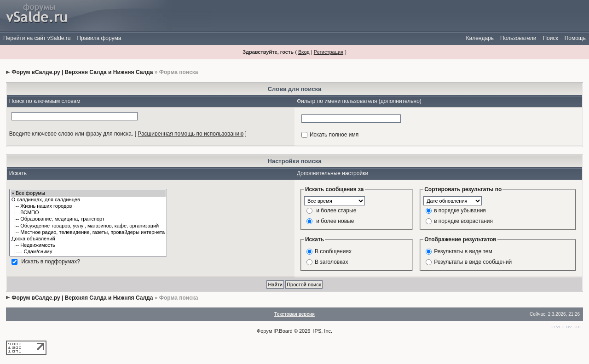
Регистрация (329, 52)
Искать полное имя (334, 135)
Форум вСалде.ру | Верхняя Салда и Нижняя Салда (82, 72)
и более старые (336, 210)
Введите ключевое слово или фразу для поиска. (71, 134)
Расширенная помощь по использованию (191, 134)
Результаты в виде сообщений (473, 262)
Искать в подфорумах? (51, 262)
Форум (264, 331)
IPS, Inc (322, 331)
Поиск (550, 38)
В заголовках (331, 262)
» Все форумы (88, 193)
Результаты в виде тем (463, 251)
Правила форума (99, 38)
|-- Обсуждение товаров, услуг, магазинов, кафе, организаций (88, 226)
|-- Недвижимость (88, 245)
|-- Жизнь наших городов (88, 206)
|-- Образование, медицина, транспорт (88, 219)
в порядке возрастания (463, 221)
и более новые (335, 221)
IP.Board (283, 331)
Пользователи (518, 38)
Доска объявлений (88, 239)
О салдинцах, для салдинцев (88, 200)
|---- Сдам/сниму (88, 252)
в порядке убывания (460, 210)
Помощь (575, 38)
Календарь (480, 38)
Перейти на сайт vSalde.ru (37, 38)
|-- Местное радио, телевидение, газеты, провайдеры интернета (88, 233)
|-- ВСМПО (88, 213)
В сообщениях (333, 251)
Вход (304, 52)
